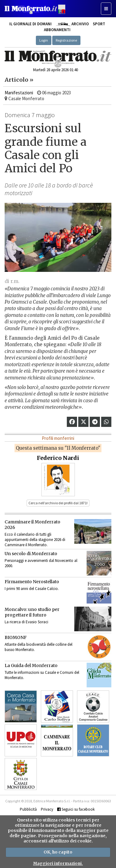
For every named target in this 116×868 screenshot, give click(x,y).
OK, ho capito (58, 852)
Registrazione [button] (66, 40)
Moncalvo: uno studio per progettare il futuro (32, 612)
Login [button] (44, 40)
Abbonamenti (57, 30)
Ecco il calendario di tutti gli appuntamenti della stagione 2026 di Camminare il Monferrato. (35, 540)
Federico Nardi (58, 458)
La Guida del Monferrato (31, 665)
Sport (99, 24)
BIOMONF (16, 637)
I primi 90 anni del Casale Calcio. (32, 589)
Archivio (72, 24)
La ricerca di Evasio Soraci (26, 622)
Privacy (47, 809)
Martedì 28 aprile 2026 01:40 (56, 70)
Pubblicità (28, 809)
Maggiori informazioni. (58, 864)
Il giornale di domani (30, 24)
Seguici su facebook (76, 809)
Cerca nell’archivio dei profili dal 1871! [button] (58, 503)
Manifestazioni (19, 93)
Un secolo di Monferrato (31, 554)
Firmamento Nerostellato (32, 582)
